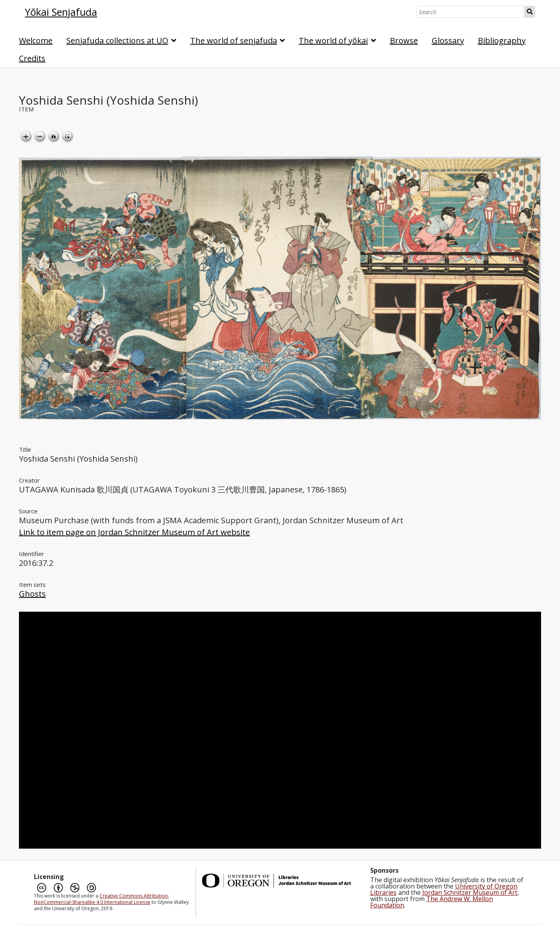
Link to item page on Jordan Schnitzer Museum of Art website (134, 532)
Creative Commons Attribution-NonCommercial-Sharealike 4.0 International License (102, 899)
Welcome (36, 40)
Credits (32, 58)
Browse (404, 40)
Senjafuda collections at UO (117, 40)
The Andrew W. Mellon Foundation (432, 902)
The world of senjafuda (234, 40)
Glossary (448, 40)
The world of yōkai (333, 40)
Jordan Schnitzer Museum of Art (470, 892)
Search (530, 12)
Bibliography (502, 40)
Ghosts (32, 594)
